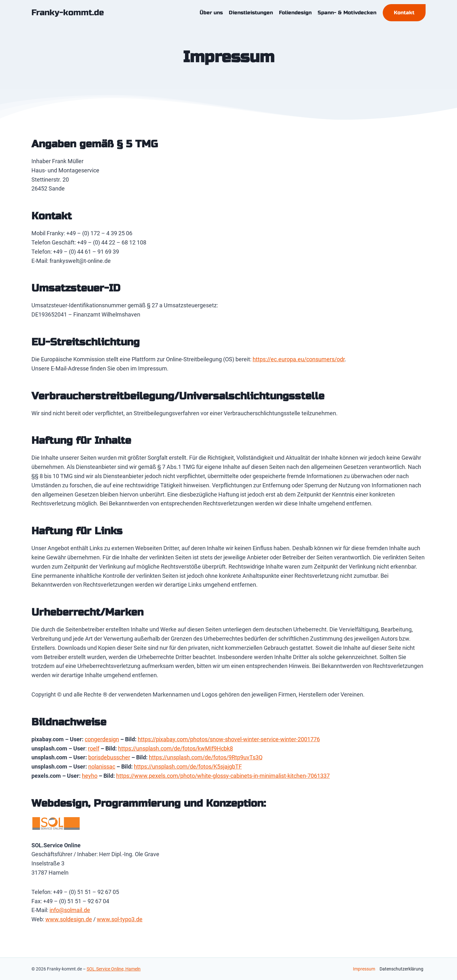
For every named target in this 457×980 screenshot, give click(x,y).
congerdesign (102, 739)
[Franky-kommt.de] (68, 13)
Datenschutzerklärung (401, 969)
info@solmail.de (70, 910)
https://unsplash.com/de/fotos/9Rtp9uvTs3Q (206, 757)
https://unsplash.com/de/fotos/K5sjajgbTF (188, 767)
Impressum (364, 969)
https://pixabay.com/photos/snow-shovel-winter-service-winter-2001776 (229, 739)
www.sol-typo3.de (120, 919)
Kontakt (404, 13)
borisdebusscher (109, 757)
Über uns (211, 13)
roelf (94, 748)
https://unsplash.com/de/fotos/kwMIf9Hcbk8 (176, 748)
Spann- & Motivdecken (347, 13)
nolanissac (102, 767)
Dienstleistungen (251, 13)
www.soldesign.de (69, 919)
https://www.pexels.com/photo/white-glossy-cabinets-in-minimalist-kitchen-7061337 (223, 776)
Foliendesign (295, 13)
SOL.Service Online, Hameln (114, 969)
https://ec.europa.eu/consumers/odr (299, 359)
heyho (90, 776)
